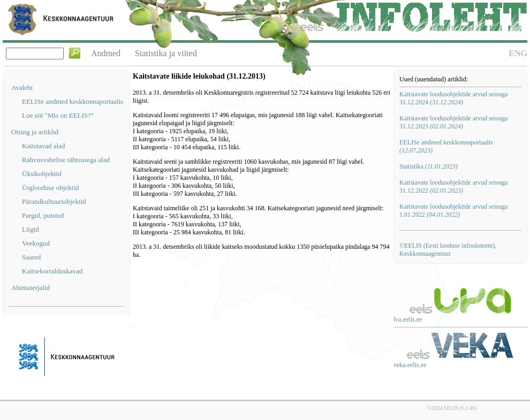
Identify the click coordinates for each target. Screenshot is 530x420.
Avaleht (22, 87)
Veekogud (36, 243)
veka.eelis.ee (410, 365)
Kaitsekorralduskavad (52, 271)
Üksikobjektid (42, 174)
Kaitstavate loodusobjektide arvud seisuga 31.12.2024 (453, 98)
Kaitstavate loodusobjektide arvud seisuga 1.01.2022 (453, 211)
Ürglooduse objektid (50, 188)
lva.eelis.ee (408, 319)
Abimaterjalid (31, 288)
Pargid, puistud (43, 215)
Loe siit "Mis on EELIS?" (58, 115)
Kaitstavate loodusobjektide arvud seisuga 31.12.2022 (453, 186)
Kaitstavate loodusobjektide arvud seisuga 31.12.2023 (453, 122)
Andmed (106, 53)
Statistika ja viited (166, 53)
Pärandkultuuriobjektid (54, 201)
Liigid (31, 229)
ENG (518, 53)
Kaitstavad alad (44, 146)
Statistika (429, 166)
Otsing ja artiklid (35, 132)
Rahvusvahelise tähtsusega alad (66, 160)
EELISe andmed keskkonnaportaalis (73, 101)
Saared (31, 257)
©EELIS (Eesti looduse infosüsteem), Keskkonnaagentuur (448, 250)
